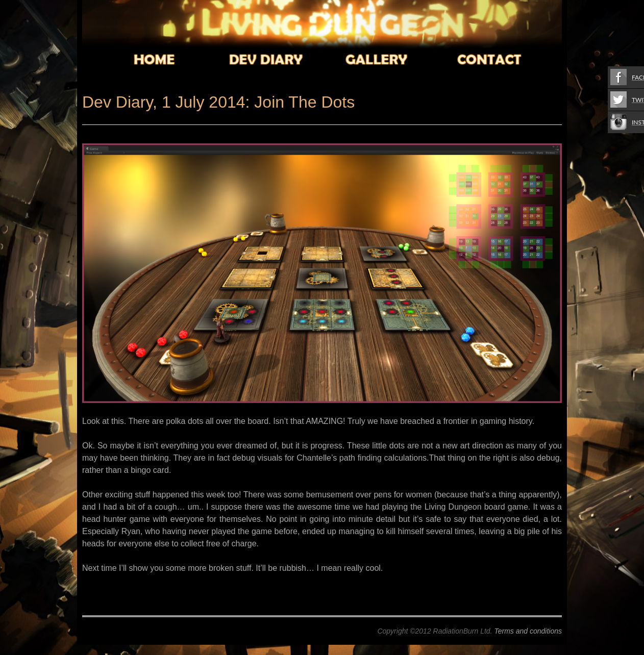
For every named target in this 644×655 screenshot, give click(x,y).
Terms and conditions (528, 631)
